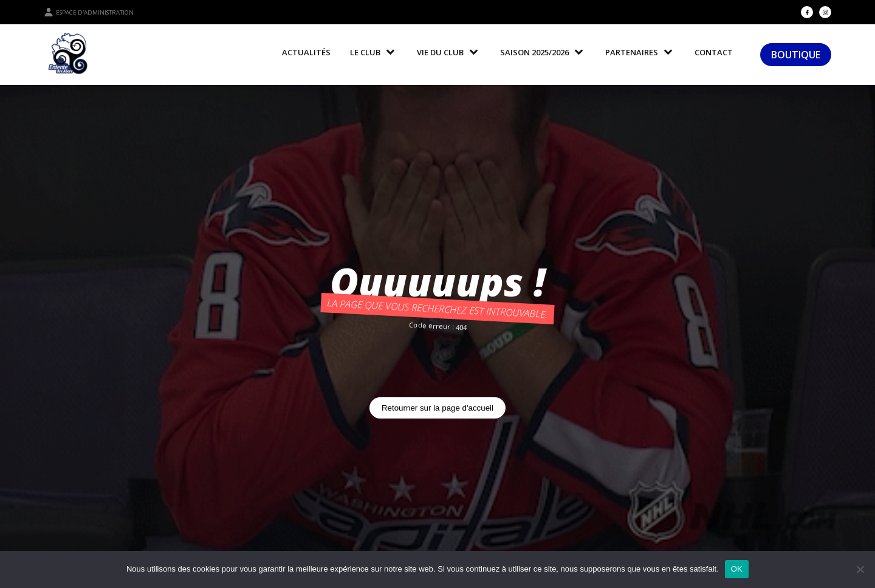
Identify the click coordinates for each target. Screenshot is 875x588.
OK (737, 569)
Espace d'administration (89, 12)
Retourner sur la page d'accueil (437, 408)
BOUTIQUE (796, 55)
